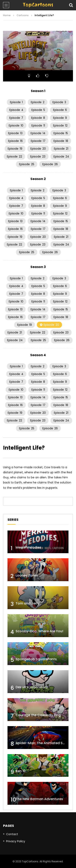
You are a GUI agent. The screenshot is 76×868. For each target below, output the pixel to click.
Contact (12, 834)
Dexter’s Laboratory (32, 687)
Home (7, 15)
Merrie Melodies (28, 547)
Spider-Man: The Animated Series (43, 743)
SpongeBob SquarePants (36, 659)
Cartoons (23, 15)
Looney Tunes (27, 575)
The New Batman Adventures (39, 799)
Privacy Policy (16, 841)
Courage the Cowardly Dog (38, 715)
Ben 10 (21, 771)
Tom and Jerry (28, 603)
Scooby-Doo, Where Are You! (39, 631)
